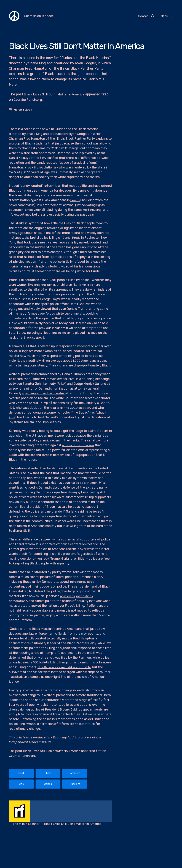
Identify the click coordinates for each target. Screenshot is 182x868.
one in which (61, 333)
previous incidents (53, 328)
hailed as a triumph (84, 483)
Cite (21, 784)
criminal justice (75, 205)
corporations (18, 601)
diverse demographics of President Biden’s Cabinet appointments (57, 709)
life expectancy (20, 214)
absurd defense (64, 487)
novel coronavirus (22, 205)
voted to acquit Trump (33, 403)
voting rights (97, 205)
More (13, 84)
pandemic (82, 210)
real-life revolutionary (43, 167)
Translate (75, 784)
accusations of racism (78, 445)
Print (21, 773)
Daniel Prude (72, 237)
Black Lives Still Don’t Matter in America (56, 94)
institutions (85, 596)
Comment (75, 773)
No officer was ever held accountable (65, 667)
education (16, 210)
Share (48, 773)
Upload (48, 784)
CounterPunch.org (36, 99)
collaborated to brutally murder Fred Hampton (62, 638)
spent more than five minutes (44, 393)
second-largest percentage (51, 455)
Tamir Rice (86, 285)
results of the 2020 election (70, 408)
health (75, 200)
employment (35, 210)
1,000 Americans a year (89, 360)
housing (97, 210)
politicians (68, 596)
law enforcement (50, 205)
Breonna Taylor (45, 285)
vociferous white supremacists (62, 313)
